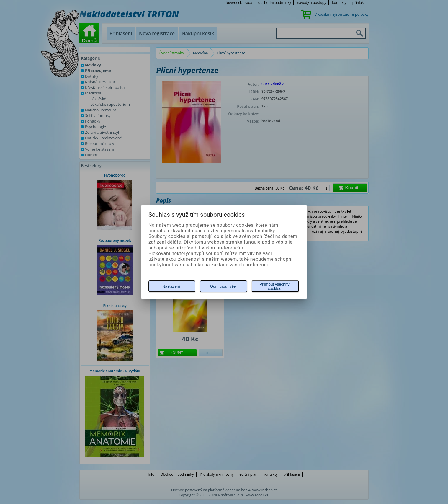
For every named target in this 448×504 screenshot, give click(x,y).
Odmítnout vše (223, 286)
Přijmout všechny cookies (274, 286)
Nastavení (171, 286)
